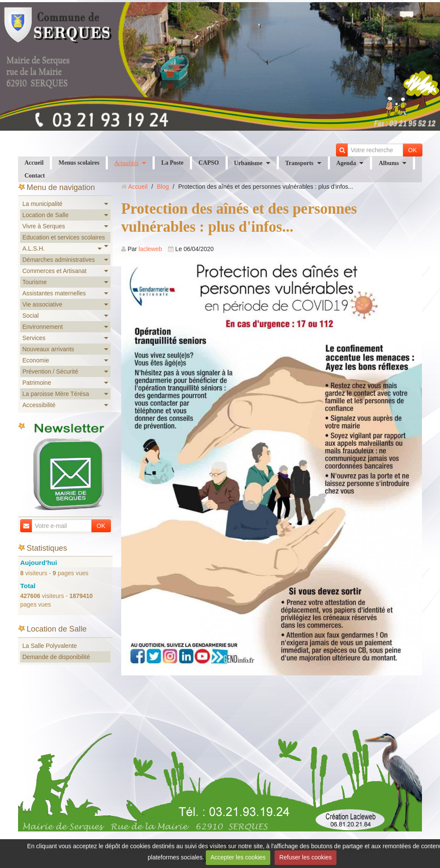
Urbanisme (248, 163)
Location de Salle (45, 215)
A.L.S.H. (34, 248)
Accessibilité (39, 405)
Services (34, 338)
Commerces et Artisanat (54, 271)
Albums (389, 163)
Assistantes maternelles (54, 293)
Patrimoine (37, 383)
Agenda (346, 163)
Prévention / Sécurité (50, 371)
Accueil (34, 163)
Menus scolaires (79, 163)
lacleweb (150, 249)
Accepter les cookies (238, 857)
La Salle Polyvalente (50, 646)
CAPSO (209, 163)
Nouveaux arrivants (48, 349)
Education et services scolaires (64, 237)
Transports (299, 163)
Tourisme (35, 282)
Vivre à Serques (44, 226)
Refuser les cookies (306, 857)
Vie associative (42, 304)
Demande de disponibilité (56, 657)
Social (31, 316)
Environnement (43, 327)
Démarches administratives (59, 260)
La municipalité (42, 204)
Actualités (126, 163)
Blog (163, 187)
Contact (35, 176)
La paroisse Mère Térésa (56, 394)
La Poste (172, 163)
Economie (36, 360)
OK (412, 150)
